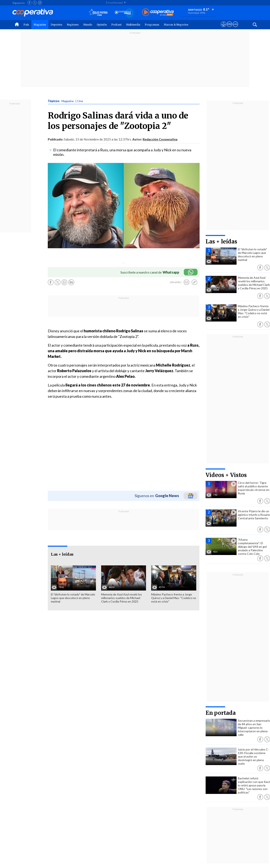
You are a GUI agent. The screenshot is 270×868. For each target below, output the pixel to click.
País (26, 25)
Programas (152, 25)
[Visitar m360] (229, 28)
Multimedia (133, 25)
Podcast (116, 25)
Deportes (56, 25)
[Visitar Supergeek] (235, 28)
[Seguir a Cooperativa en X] (35, 3)
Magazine (40, 25)
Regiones (73, 25)
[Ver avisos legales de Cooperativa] (224, 28)
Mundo (88, 25)
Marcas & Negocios (176, 25)
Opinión (102, 25)
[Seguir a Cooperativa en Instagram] (40, 3)
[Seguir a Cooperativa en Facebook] (29, 3)
